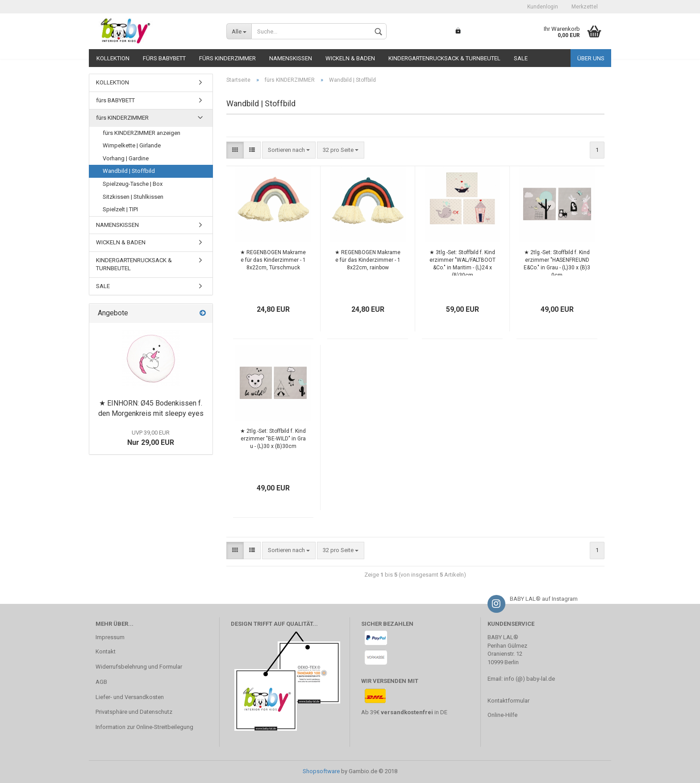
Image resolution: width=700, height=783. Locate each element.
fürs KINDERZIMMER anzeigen (142, 133)
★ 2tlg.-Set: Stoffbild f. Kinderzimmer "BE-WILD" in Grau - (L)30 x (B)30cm (273, 439)
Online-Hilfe (502, 715)
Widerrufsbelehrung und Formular (139, 667)
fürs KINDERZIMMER (227, 58)
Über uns (591, 58)
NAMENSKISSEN (291, 58)
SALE (521, 58)
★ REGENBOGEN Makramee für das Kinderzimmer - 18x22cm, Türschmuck (273, 260)
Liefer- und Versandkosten (130, 697)
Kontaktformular (508, 701)
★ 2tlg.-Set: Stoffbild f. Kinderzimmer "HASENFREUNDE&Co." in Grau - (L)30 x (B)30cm (557, 262)
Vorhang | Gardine (126, 158)
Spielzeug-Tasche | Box (133, 184)
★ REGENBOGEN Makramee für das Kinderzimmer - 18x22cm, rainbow (368, 260)
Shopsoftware (321, 771)
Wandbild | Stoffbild (129, 171)
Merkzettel (585, 7)
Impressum (110, 637)
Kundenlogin (543, 7)
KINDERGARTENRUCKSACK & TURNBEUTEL (444, 58)
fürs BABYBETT (164, 58)
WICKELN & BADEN (350, 58)
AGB (101, 682)
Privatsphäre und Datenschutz (134, 712)
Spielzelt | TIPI (120, 209)
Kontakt (106, 651)
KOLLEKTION (113, 58)
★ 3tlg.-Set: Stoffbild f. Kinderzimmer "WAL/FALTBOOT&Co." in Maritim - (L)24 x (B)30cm (462, 262)
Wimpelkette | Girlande (132, 145)
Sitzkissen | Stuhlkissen (133, 197)
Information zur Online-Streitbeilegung (144, 727)
